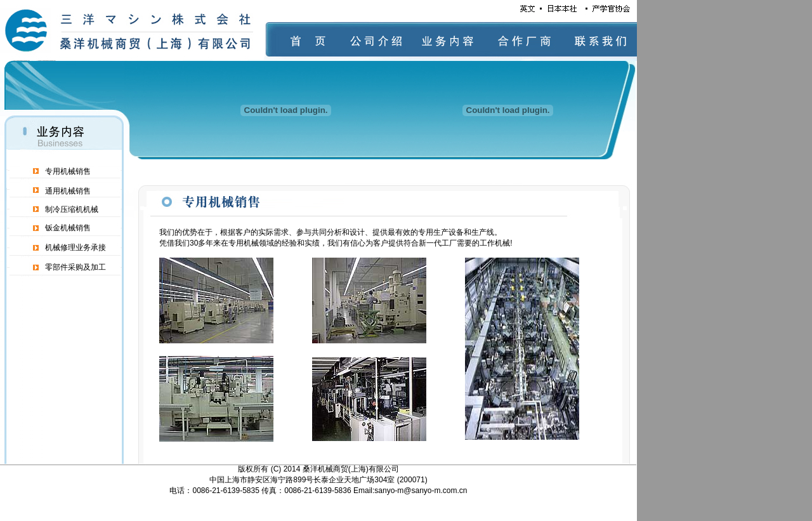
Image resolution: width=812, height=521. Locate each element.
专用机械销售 (68, 171)
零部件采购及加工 (75, 267)
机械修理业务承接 (75, 247)
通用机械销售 (68, 191)
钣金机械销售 (68, 228)
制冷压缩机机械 (72, 209)
